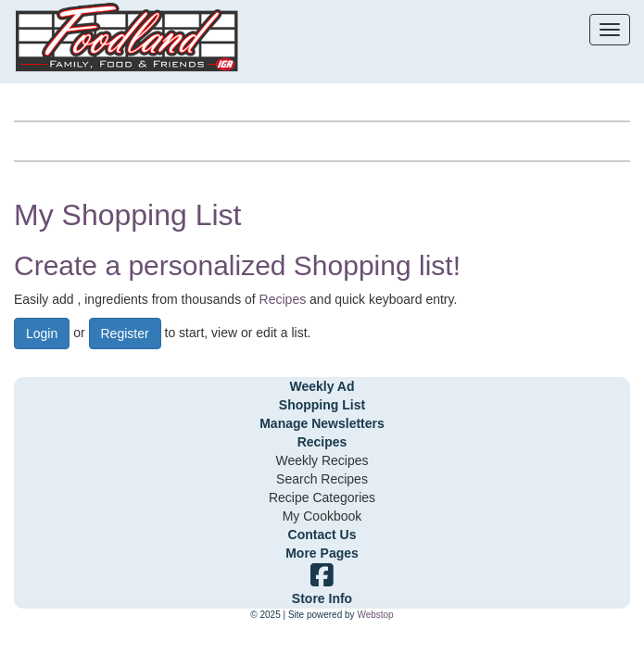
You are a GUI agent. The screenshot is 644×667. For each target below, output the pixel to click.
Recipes (283, 299)
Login (42, 333)
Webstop (375, 615)
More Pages (322, 553)
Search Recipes (322, 479)
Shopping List (322, 405)
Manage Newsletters (322, 423)
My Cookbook (322, 516)
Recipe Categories (322, 497)
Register (125, 333)
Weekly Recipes (322, 460)
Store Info (322, 598)
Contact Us (322, 535)
